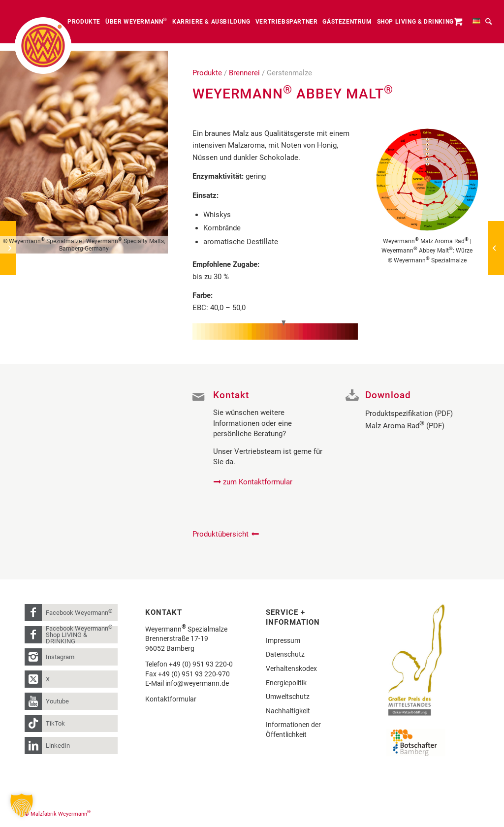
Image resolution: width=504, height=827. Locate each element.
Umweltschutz (288, 697)
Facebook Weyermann (79, 612)
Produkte (207, 73)
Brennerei (244, 73)
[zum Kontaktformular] (254, 482)
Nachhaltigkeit (288, 711)
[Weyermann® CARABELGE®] (496, 248)
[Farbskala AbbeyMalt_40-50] (275, 330)
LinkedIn (58, 746)
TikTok (55, 723)
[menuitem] (84, 22)
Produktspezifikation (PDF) (409, 413)
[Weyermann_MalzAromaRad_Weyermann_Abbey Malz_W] (427, 180)
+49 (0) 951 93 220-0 (201, 664)
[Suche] (488, 22)
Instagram (60, 657)
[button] (22, 805)
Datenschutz (285, 654)
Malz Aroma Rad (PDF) (405, 426)
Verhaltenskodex (291, 668)
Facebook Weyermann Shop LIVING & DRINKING (79, 635)
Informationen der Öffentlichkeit (293, 730)
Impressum (283, 640)
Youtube (57, 701)
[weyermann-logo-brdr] (43, 46)
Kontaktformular (171, 699)
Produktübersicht (220, 534)
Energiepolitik (286, 683)
